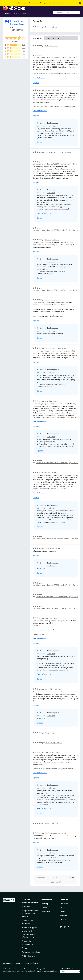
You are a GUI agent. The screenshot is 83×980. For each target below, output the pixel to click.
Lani (47, 618)
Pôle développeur (30, 927)
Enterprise (45, 912)
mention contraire (13, 969)
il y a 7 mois (52, 733)
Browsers (64, 904)
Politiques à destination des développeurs (29, 934)
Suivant (72, 878)
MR (46, 733)
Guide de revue (28, 956)
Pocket (63, 920)
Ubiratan (48, 548)
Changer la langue (66, 968)
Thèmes (17, 13)
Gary (47, 27)
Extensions (7, 13)
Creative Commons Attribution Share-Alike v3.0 (20, 971)
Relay (62, 912)
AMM (47, 823)
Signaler (36, 83)
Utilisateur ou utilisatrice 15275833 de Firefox (52, 57)
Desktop (45, 904)
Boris (47, 300)
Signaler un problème (31, 952)
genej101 (48, 689)
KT (46, 472)
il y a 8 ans (53, 27)
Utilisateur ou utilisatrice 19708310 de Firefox (52, 585)
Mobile (44, 908)
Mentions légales (32, 963)
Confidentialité (8, 963)
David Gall (49, 743)
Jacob (47, 90)
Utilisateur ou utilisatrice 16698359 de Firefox (52, 539)
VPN (62, 908)
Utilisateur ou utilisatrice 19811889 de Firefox (52, 290)
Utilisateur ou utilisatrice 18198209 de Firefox (52, 608)
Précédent (40, 878)
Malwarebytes (17, 30)
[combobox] (67, 12)
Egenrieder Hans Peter (53, 152)
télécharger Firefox (61, 3)
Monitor (63, 916)
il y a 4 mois (54, 46)
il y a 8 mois (56, 752)
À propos (26, 907)
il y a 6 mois (73, 585)
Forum (25, 948)
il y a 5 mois (73, 463)
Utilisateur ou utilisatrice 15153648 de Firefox (52, 463)
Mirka (47, 46)
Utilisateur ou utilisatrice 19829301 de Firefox (52, 164)
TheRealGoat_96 (51, 833)
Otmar (47, 240)
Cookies (19, 963)
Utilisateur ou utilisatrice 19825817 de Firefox (52, 230)
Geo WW (48, 752)
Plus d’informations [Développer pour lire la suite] (40, 78)
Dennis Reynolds (51, 348)
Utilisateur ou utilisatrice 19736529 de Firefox (52, 597)
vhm (47, 401)
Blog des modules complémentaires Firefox (30, 914)
